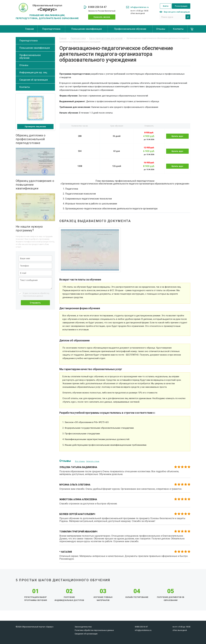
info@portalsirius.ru (140, 7)
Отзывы (161, 29)
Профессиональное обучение (130, 29)
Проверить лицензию (35, 127)
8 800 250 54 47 (97, 7)
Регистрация (181, 6)
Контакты (178, 29)
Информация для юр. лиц (33, 72)
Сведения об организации (34, 80)
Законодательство (83, 627)
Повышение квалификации (86, 29)
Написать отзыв (93, 461)
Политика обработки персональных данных (94, 630)
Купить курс (177, 136)
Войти (166, 6)
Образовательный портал (47, 8)
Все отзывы (80, 461)
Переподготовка (51, 29)
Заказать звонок (102, 17)
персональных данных (33, 296)
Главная (29, 29)
